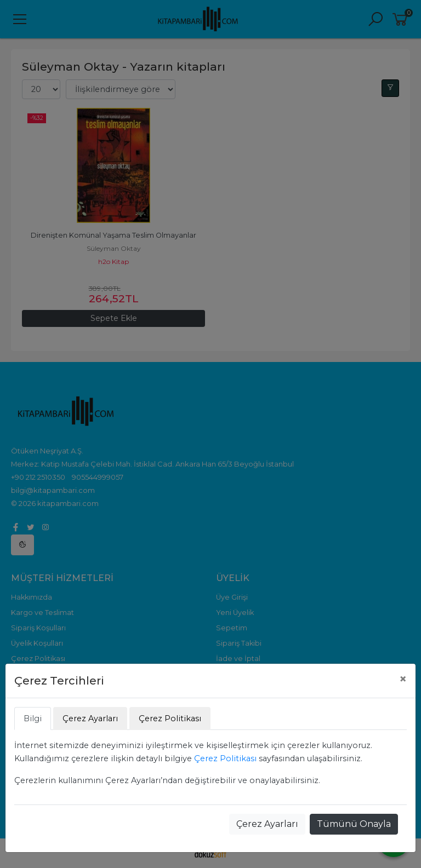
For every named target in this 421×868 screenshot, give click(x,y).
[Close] (403, 679)
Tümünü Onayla (354, 824)
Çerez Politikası (225, 758)
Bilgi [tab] (33, 718)
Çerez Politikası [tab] (170, 718)
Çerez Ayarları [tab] (90, 718)
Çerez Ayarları (267, 824)
